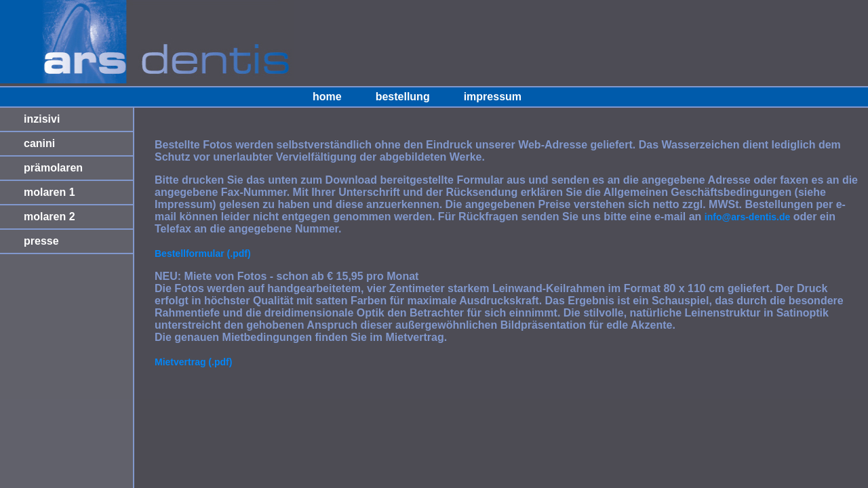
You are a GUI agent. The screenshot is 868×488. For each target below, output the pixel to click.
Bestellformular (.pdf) (203, 253)
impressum (493, 97)
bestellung (403, 97)
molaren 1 (50, 192)
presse (41, 241)
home (327, 97)
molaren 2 (50, 217)
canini (39, 143)
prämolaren (53, 168)
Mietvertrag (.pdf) (193, 362)
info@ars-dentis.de (747, 217)
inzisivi (42, 119)
